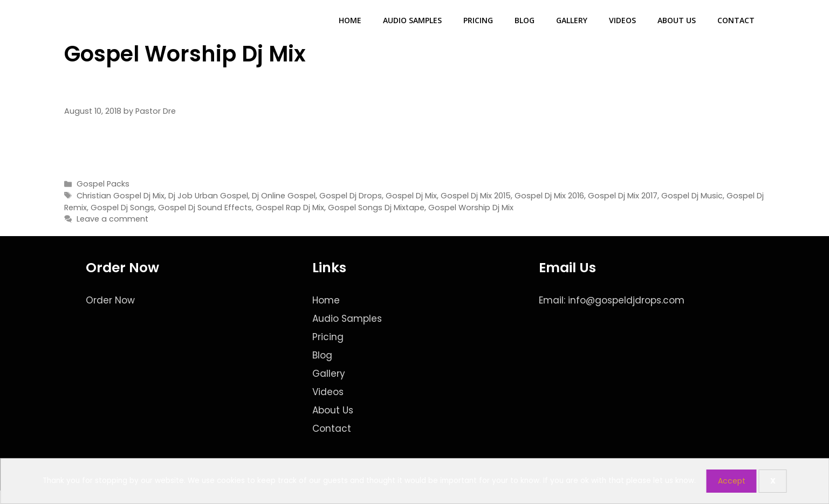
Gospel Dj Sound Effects (205, 208)
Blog (525, 20)
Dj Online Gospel (284, 196)
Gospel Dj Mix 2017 (623, 196)
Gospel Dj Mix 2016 (549, 196)
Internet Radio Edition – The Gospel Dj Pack (281, 89)
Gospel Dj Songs (122, 208)
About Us (677, 20)
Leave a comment (112, 219)
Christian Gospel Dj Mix (121, 196)
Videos (622, 20)
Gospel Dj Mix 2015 (476, 196)
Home (350, 20)
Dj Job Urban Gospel (208, 196)
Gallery (572, 20)
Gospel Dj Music (692, 196)
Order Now (110, 300)
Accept (732, 481)
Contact (736, 20)
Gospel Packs (103, 184)
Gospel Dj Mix (411, 196)
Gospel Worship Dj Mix (471, 208)
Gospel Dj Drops (351, 196)
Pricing (478, 20)
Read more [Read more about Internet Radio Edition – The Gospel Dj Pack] (738, 156)
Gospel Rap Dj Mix (290, 208)
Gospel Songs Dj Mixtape (376, 208)
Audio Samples (412, 20)
